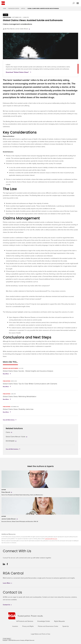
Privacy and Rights (28, 626)
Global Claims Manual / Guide (17, 437)
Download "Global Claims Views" (18, 72)
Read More (7, 374)
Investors (15, 626)
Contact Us (7, 605)
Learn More (8, 583)
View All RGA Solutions (12, 449)
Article (23, 9)
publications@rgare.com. (51, 539)
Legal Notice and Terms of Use (41, 634)
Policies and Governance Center (48, 626)
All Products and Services (25, 621)
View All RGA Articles (9, 420)
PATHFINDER (11, 441)
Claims (9, 432)
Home (4, 9)
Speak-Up (66, 626)
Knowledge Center (14, 9)
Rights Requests (59, 621)
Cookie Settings (7, 639)
